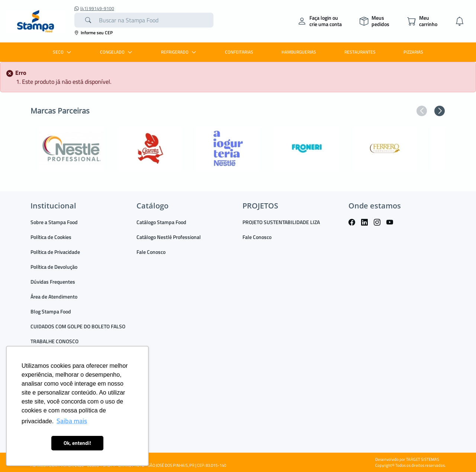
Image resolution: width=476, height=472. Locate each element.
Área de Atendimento (54, 296)
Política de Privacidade (55, 252)
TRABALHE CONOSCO (54, 341)
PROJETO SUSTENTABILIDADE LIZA (281, 222)
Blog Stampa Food (51, 311)
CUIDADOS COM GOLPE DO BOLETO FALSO (78, 326)
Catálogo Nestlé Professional (169, 237)
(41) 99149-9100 (94, 9)
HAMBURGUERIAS (299, 52)
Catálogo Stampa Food (161, 222)
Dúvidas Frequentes (53, 282)
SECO (63, 52)
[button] (422, 111)
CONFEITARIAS (239, 52)
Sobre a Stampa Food (54, 222)
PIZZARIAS (413, 52)
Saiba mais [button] (72, 421)
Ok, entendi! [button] (77, 443)
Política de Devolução (54, 267)
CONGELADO (117, 52)
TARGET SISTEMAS (423, 459)
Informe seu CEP (94, 33)
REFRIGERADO (179, 52)
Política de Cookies (51, 237)
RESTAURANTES (360, 52)
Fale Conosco (151, 252)
